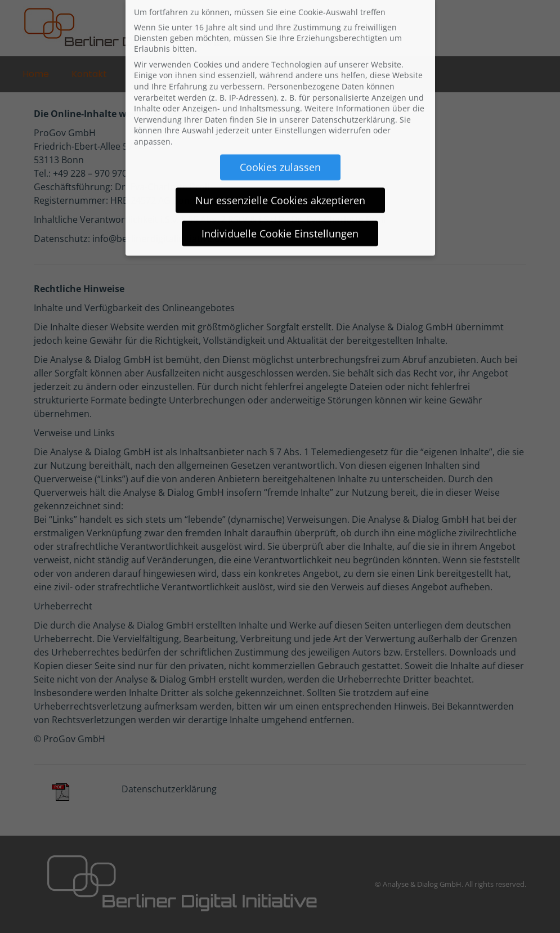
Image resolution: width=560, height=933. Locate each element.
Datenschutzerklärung (353, 108)
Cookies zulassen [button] (280, 155)
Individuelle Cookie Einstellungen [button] (280, 222)
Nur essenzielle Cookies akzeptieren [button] (280, 189)
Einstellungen (301, 118)
